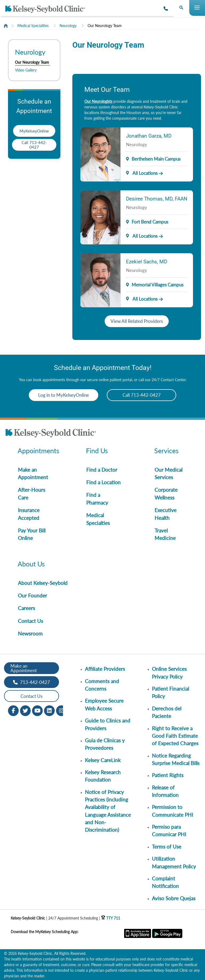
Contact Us (30, 621)
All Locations (142, 173)
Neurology (68, 26)
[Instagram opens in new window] (61, 710)
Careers (26, 608)
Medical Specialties (33, 26)
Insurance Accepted (29, 514)
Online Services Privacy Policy (169, 673)
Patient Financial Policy (170, 692)
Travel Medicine (165, 534)
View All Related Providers (137, 321)
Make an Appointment (33, 473)
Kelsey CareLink (103, 760)
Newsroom (30, 633)
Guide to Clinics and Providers (108, 724)
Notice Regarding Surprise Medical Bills (176, 759)
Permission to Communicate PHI (172, 811)
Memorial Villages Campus (157, 285)
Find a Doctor (102, 470)
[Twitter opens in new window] (25, 710)
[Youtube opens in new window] (37, 710)
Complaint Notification (165, 882)
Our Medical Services (168, 473)
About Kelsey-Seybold (43, 583)
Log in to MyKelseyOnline (64, 395)
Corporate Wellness (166, 493)
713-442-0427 (31, 682)
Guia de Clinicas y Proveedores (105, 744)
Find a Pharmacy (97, 499)
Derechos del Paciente (167, 712)
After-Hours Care (31, 493)
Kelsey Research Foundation (103, 776)
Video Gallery (26, 70)
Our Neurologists (98, 101)
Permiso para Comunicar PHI (169, 830)
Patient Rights (168, 775)
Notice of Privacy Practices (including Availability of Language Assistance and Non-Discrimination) (108, 811)
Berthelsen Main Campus (156, 159)
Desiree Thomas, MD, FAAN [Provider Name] (157, 199)
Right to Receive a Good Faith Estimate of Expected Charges (175, 736)
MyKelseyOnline (34, 131)
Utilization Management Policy (174, 862)
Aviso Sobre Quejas (174, 898)
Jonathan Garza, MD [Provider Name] (149, 136)
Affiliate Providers (105, 669)
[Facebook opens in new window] (13, 710)
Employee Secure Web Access (104, 704)
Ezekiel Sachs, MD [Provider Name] (147, 262)
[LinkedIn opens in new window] (49, 710)
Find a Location (103, 482)
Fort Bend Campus (150, 222)
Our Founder (32, 595)
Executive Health (165, 514)
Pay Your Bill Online (32, 534)
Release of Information (165, 791)
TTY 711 (111, 918)
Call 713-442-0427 (34, 145)
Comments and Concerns (102, 685)
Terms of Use (167, 847)
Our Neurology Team (105, 26)
